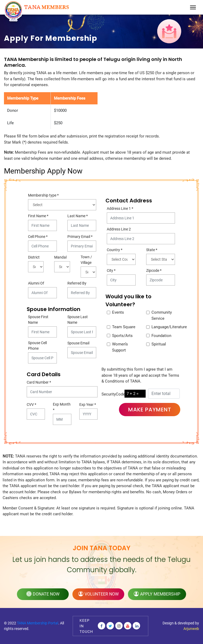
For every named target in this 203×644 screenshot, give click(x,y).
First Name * (38, 216)
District (34, 257)
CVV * (31, 405)
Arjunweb (191, 629)
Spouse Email (78, 343)
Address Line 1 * (120, 208)
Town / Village (86, 260)
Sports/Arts (122, 336)
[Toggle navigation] (193, 7)
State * (152, 250)
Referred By (77, 283)
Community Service (162, 315)
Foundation (161, 336)
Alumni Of (36, 283)
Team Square (124, 327)
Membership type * (43, 195)
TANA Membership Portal (38, 623)
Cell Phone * (38, 237)
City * (111, 270)
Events (118, 312)
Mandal (60, 257)
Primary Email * (80, 237)
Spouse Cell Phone (37, 346)
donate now (43, 594)
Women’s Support (120, 347)
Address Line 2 (119, 229)
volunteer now (98, 594)
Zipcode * (154, 270)
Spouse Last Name (78, 320)
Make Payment (150, 410)
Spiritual (159, 344)
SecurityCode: (114, 394)
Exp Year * (88, 405)
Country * (115, 250)
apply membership (157, 594)
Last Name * (78, 216)
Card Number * (39, 382)
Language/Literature (169, 327)
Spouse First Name (38, 320)
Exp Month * (62, 407)
